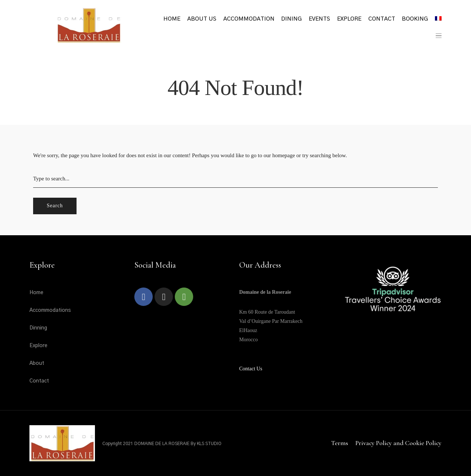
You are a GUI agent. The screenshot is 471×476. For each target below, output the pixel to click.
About (37, 363)
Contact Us (251, 369)
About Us (202, 19)
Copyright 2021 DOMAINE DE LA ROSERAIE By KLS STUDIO (162, 444)
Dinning (38, 328)
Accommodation (249, 19)
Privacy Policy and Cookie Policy (399, 443)
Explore (349, 19)
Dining (291, 19)
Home (172, 19)
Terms (340, 443)
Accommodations (50, 310)
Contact (382, 19)
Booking (415, 19)
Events (319, 19)
